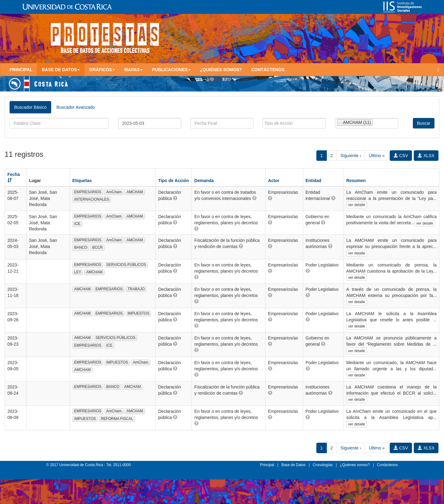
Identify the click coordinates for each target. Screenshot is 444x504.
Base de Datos (293, 465)
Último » (377, 156)
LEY (78, 272)
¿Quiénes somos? (221, 70)
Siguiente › (351, 156)
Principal (21, 70)
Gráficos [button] (102, 70)
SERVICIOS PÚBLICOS (126, 265)
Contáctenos (268, 70)
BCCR (97, 247)
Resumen (356, 181)
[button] (175, 198)
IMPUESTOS (138, 313)
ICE (77, 224)
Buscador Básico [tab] (30, 107)
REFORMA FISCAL (117, 419)
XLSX (426, 156)
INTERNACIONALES (92, 199)
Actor (274, 181)
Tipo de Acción (174, 181)
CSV (401, 156)
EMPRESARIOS (88, 192)
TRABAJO (136, 289)
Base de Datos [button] (61, 70)
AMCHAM (135, 192)
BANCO (81, 247)
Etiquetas (82, 181)
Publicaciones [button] (171, 70)
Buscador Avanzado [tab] (76, 107)
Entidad (313, 181)
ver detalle (357, 205)
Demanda (204, 181)
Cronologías (323, 465)
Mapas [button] (134, 70)
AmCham (114, 192)
